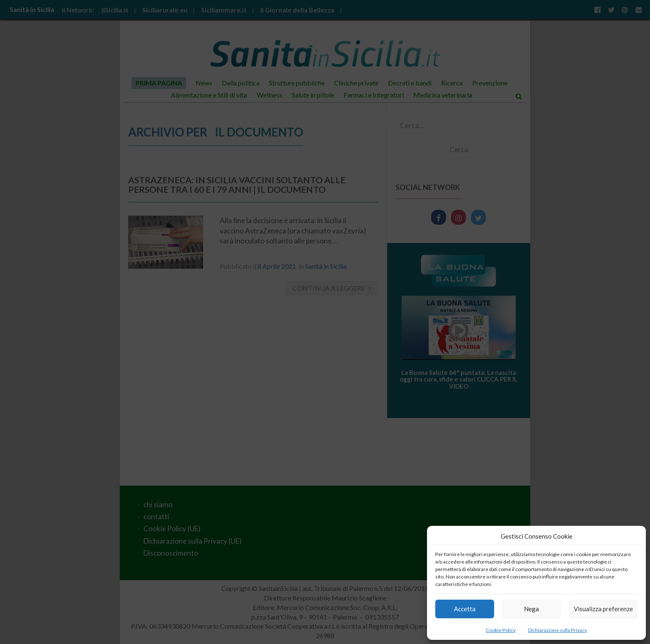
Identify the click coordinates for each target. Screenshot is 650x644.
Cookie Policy (501, 630)
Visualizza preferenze (603, 609)
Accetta (465, 609)
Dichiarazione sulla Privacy (558, 630)
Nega (531, 609)
